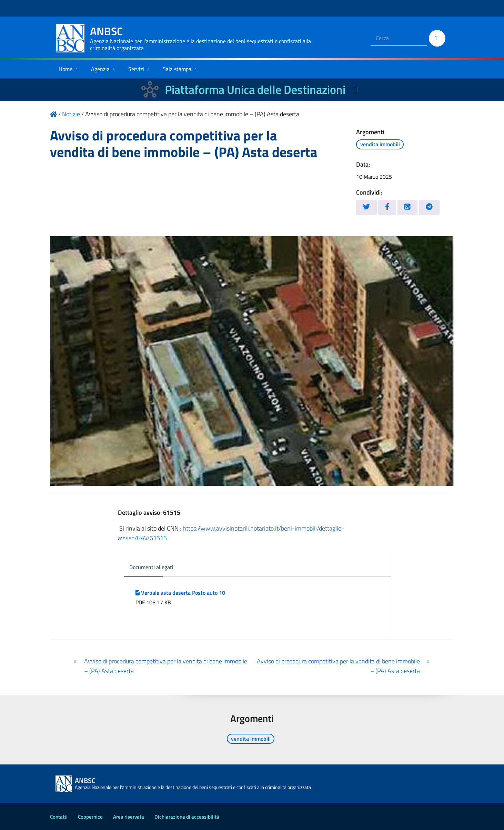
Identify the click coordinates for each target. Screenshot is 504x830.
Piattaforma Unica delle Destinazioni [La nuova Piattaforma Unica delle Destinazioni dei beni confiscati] (255, 90)
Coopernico (90, 817)
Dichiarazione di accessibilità (187, 817)
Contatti (59, 817)
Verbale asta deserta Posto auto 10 (180, 593)
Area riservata (129, 817)
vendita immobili (380, 144)
